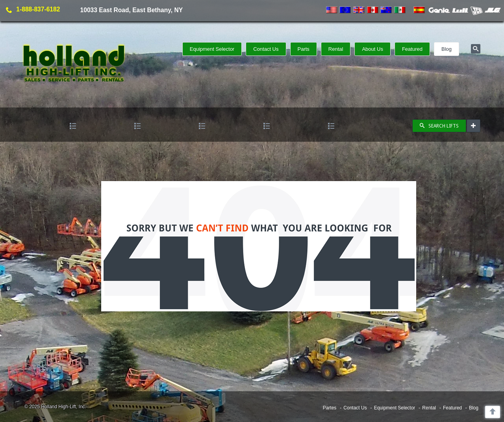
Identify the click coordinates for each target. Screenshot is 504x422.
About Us (372, 49)
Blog (447, 49)
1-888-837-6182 (38, 9)
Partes (330, 408)
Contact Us (266, 49)
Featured (412, 49)
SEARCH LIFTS (439, 126)
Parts (304, 49)
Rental (336, 49)
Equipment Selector (212, 49)
